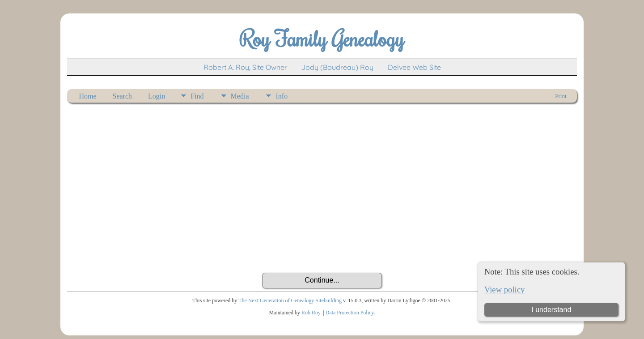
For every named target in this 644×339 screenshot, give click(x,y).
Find (197, 96)
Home (87, 96)
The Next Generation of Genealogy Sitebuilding (290, 300)
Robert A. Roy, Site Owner (245, 67)
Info (282, 96)
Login (157, 96)
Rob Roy (311, 313)
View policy (505, 290)
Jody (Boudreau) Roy (337, 67)
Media (240, 96)
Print (561, 96)
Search (123, 96)
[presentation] (322, 248)
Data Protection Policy (350, 313)
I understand (551, 310)
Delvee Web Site (414, 67)
